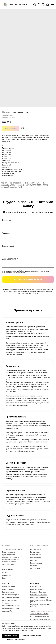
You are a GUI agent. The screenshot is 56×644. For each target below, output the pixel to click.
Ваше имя (7, 220)
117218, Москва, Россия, (39, 614)
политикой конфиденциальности (16, 273)
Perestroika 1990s (7, 185)
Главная (3, 183)
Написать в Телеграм (38, 592)
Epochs (46, 183)
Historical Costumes (33, 183)
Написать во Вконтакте (39, 595)
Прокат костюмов (16, 183)
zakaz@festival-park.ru (42, 601)
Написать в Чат (36, 586)
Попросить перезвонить (39, 597)
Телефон (6, 233)
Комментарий (8, 246)
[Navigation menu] (52, 4)
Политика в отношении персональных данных (11, 558)
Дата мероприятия (10, 259)
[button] (35, 4)
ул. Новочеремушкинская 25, (41, 616)
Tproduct (20, 185)
